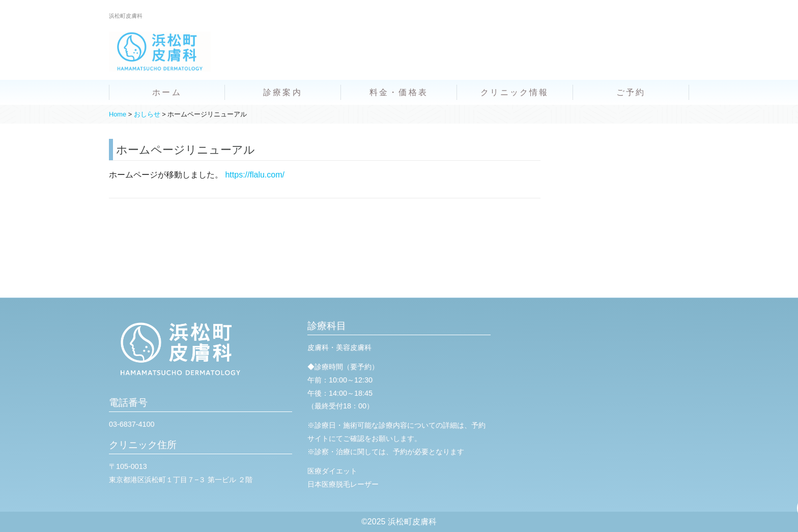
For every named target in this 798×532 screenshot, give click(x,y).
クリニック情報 (515, 92)
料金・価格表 (399, 92)
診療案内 (283, 92)
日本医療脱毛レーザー (343, 484)
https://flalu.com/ (255, 175)
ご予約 (631, 92)
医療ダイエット (332, 471)
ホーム (167, 92)
